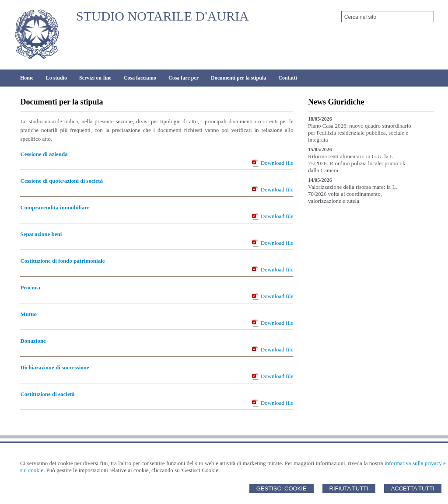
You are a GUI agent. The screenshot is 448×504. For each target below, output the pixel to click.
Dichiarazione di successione (54, 367)
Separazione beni (41, 234)
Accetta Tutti (413, 488)
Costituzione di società (47, 394)
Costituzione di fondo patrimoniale (62, 261)
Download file (277, 163)
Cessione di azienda (44, 154)
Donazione (33, 341)
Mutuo (28, 314)
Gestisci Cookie (282, 488)
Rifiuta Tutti (349, 488)
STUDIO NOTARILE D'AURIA (163, 16)
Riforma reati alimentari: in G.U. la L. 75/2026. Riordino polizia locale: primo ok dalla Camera (357, 163)
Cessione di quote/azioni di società (61, 181)
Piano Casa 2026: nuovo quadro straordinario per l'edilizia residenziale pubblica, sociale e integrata (360, 133)
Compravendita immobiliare (55, 207)
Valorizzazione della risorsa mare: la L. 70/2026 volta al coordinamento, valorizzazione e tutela (353, 194)
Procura (30, 287)
